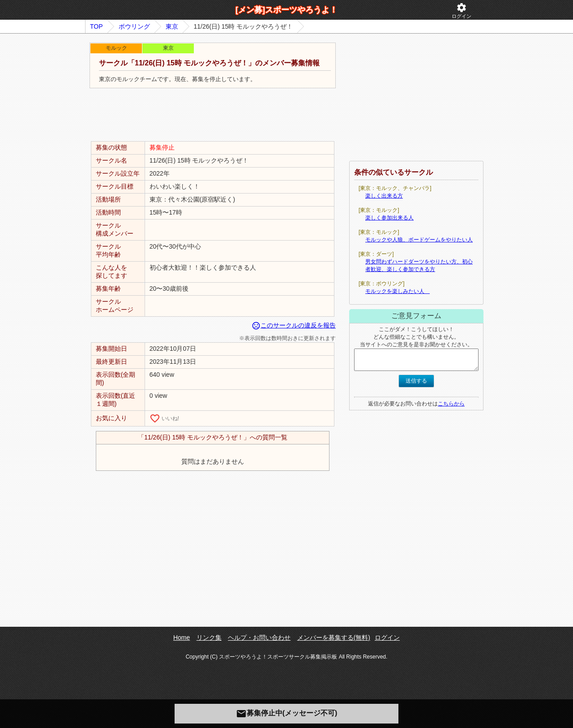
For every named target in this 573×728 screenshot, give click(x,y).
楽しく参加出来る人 (389, 218)
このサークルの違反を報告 (294, 325)
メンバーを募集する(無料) (334, 638)
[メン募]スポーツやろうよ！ (286, 10)
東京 (172, 26)
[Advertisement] (213, 115)
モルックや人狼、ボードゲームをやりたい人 (419, 240)
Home (182, 638)
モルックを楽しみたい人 (398, 291)
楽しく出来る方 (384, 196)
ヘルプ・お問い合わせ (259, 638)
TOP (96, 26)
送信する (416, 381)
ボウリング (134, 26)
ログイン (462, 11)
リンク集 (209, 638)
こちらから (451, 404)
